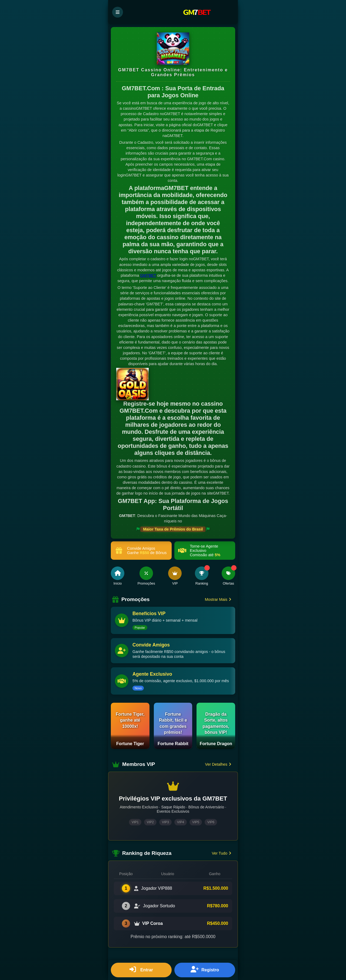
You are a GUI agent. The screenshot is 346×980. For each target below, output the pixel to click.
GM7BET (148, 275)
